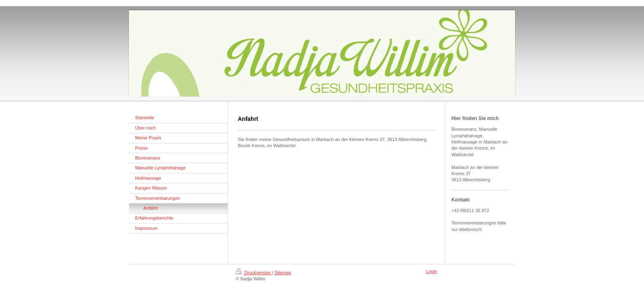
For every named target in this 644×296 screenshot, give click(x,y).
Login (431, 271)
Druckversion (254, 273)
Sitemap (283, 273)
